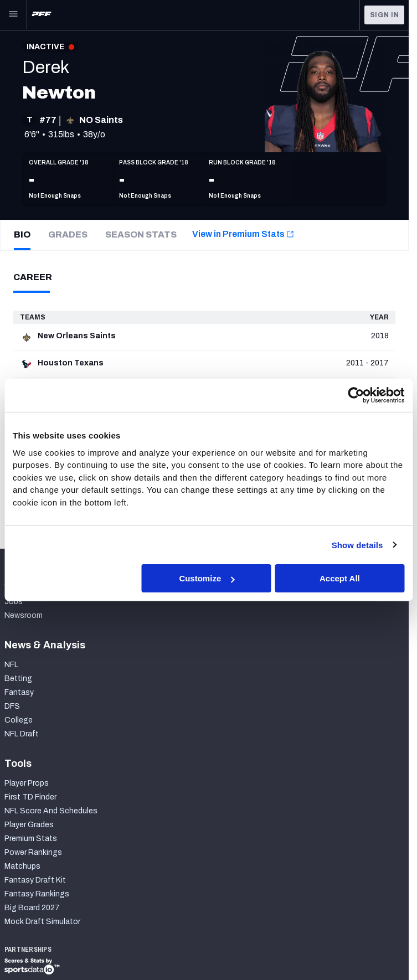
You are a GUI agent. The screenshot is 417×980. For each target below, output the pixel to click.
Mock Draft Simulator (42, 922)
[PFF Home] (42, 15)
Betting (18, 679)
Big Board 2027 (32, 908)
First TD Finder (30, 797)
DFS (12, 706)
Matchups (22, 866)
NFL (11, 665)
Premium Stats (31, 839)
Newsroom (24, 615)
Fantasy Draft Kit (35, 880)
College (19, 720)
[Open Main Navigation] (13, 15)
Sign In (385, 15)
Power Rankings (33, 852)
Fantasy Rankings (37, 894)
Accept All (340, 578)
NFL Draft (22, 734)
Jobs (14, 602)
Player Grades (29, 825)
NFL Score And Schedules (51, 811)
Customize (207, 578)
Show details (357, 545)
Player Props (27, 783)
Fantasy (19, 692)
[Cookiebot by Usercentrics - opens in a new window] (356, 395)
